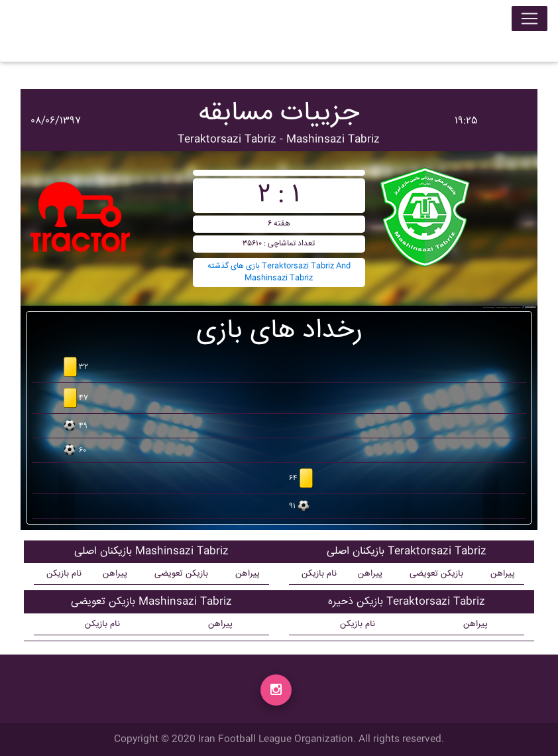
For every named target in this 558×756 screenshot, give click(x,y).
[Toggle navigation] (530, 21)
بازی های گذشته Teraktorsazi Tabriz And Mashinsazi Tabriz (279, 272)
